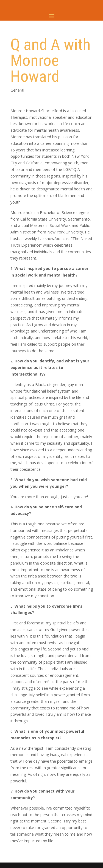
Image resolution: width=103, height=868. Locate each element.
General (17, 90)
